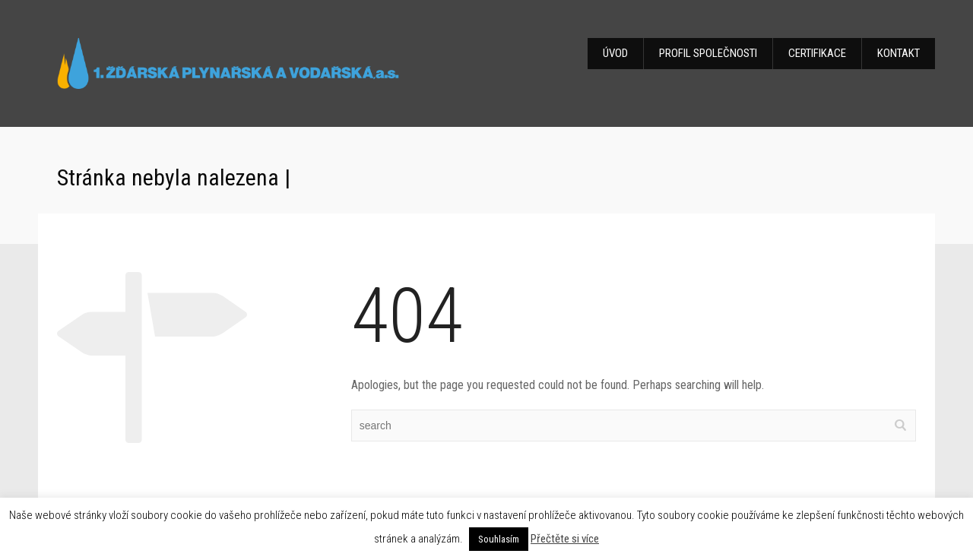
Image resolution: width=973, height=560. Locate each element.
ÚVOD (615, 53)
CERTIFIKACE (817, 53)
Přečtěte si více (565, 539)
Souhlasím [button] (499, 539)
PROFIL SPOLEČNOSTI (708, 53)
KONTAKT (899, 53)
